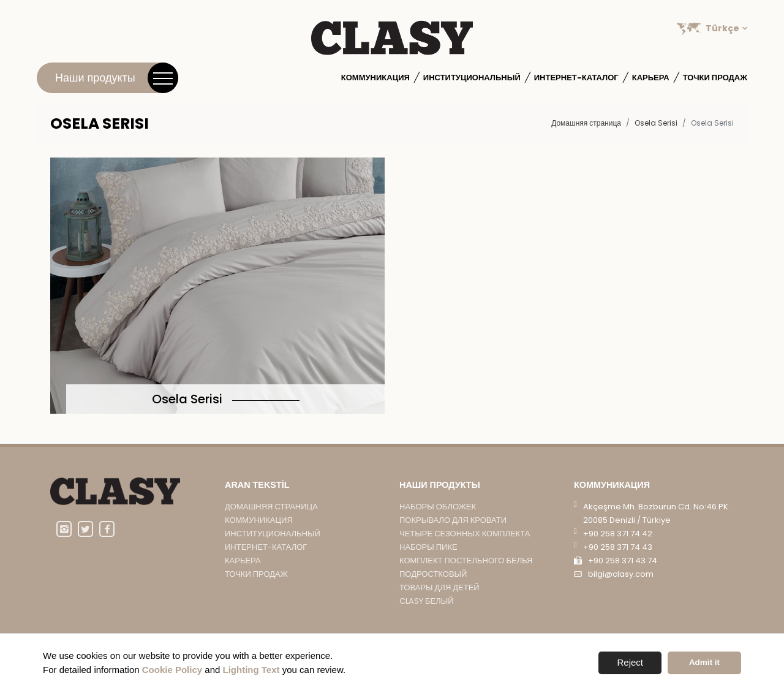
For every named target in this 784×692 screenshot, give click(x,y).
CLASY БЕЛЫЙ (427, 618)
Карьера (651, 78)
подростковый (433, 590)
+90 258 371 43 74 (623, 576)
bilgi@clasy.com (621, 590)
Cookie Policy (172, 670)
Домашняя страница (586, 123)
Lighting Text (251, 670)
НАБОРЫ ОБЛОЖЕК (438, 523)
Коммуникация (375, 78)
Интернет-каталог (576, 78)
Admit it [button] (704, 662)
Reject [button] (630, 662)
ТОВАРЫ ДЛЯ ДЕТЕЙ (439, 604)
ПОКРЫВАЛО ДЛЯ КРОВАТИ (453, 536)
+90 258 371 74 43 (618, 563)
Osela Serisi (656, 123)
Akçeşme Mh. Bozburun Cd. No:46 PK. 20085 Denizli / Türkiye (657, 529)
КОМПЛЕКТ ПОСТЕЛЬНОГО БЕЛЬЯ (466, 576)
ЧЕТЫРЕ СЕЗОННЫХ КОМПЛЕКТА (465, 549)
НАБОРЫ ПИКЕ (428, 563)
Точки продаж (715, 78)
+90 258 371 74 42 (618, 549)
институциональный (472, 78)
